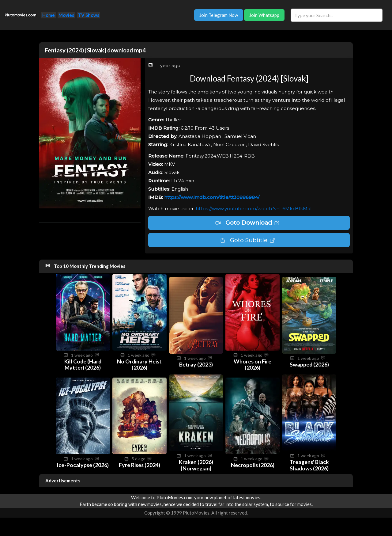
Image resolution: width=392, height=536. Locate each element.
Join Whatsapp (264, 15)
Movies (66, 15)
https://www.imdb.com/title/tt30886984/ (212, 197)
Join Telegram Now (219, 15)
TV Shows (89, 15)
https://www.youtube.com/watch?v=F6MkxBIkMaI (254, 209)
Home (49, 15)
